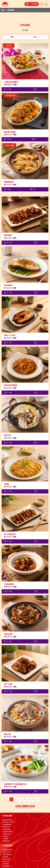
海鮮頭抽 (6, 836)
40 (34, 139)
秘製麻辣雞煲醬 (8, 820)
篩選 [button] (12, 37)
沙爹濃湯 (6, 839)
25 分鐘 (7, 89)
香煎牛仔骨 (6, 852)
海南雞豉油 (6, 841)
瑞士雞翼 (6, 857)
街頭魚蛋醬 (6, 827)
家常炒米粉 (6, 862)
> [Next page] (38, 799)
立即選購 (34, 4)
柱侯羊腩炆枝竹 (8, 855)
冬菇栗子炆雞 (7, 859)
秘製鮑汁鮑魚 (7, 834)
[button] (42, 4)
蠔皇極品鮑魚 (7, 829)
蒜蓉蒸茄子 (6, 864)
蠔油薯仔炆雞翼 (8, 850)
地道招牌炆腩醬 (8, 832)
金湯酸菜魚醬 (7, 825)
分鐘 (8, 243)
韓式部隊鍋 (6, 866)
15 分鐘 (7, 189)
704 (33, 189)
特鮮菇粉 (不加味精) (9, 822)
